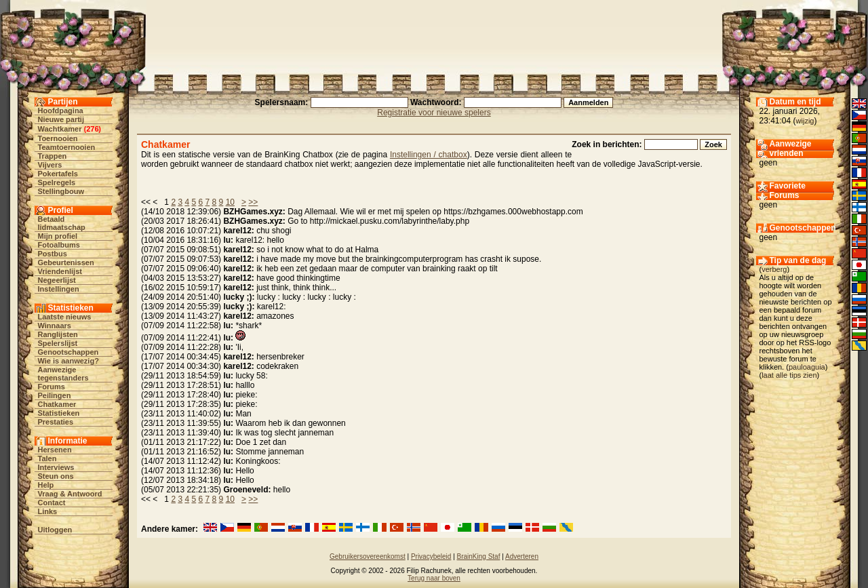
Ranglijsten (58, 334)
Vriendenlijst (60, 271)
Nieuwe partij (61, 119)
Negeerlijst (57, 280)
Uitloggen (55, 530)
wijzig (805, 121)
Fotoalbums (59, 245)
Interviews (56, 467)
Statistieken (59, 413)
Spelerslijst (58, 343)
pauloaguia (807, 367)
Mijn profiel (58, 236)
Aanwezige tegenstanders (63, 374)
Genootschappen (68, 352)
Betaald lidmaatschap (62, 223)
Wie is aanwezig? (68, 361)
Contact (52, 503)
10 (230, 202)
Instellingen (59, 289)
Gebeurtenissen (66, 262)
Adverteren (522, 556)
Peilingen (55, 395)
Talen (47, 458)
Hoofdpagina (61, 111)
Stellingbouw (61, 191)
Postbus (53, 254)
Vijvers (50, 165)
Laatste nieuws (65, 317)
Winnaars (55, 326)
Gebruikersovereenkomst (368, 556)
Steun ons (56, 476)
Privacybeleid (431, 556)
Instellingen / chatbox (429, 155)
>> (253, 202)
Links (48, 511)
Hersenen (55, 450)
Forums (52, 387)
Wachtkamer (60, 129)
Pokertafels (58, 174)
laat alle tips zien (789, 375)
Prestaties (56, 422)
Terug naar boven (434, 578)
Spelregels (57, 182)
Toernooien (58, 138)
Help (46, 485)
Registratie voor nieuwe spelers (434, 113)
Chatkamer (57, 404)
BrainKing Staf (479, 556)
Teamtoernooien (67, 147)
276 (92, 129)
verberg (774, 269)
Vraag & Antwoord (70, 494)
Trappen (53, 156)
